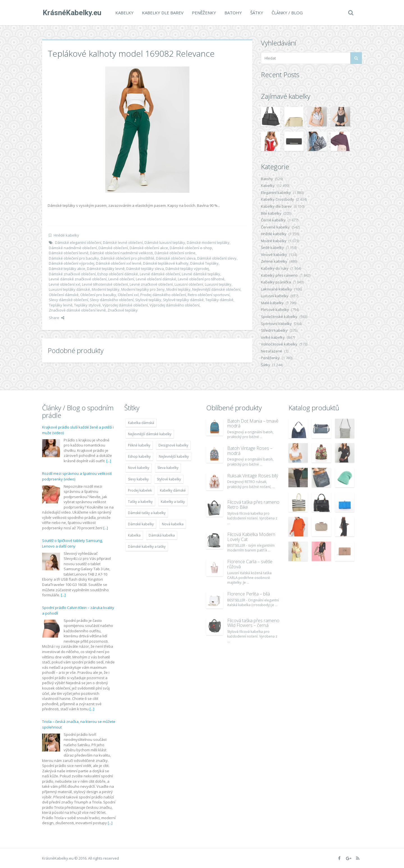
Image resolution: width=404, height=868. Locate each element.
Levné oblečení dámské (156, 279)
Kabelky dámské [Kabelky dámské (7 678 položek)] (173, 490)
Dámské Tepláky (204, 263)
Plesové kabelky (275, 310)
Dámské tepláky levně (106, 269)
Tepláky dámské (219, 300)
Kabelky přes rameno (279, 275)
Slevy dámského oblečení (112, 300)
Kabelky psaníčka (276, 282)
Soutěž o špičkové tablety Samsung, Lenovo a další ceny (72, 543)
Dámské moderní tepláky (208, 242)
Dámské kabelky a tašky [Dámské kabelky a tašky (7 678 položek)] (147, 547)
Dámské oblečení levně (69, 253)
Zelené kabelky (274, 261)
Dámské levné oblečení (123, 242)
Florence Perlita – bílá (249, 594)
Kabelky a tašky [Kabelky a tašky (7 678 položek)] (173, 502)
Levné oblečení (121, 279)
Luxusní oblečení (189, 284)
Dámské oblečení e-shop (191, 248)
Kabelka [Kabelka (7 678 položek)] (134, 535)
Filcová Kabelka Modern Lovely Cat (251, 537)
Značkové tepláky (123, 310)
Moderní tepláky (106, 289)
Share (57, 318)
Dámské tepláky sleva (145, 269)
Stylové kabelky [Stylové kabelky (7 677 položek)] (169, 479)
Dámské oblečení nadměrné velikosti (121, 253)
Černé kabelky (273, 220)
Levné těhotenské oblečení (105, 284)
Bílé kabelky (271, 213)
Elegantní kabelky (276, 193)
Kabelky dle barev (162, 13)
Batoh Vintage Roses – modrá (250, 451)
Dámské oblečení (113, 248)
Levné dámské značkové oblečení (78, 279)
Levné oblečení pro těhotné (201, 279)
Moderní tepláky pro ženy (143, 289)
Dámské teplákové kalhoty (166, 263)
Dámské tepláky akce (67, 269)
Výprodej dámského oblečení (175, 305)
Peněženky (203, 13)
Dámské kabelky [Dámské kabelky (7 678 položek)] (141, 524)
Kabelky (124, 13)
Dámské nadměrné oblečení (73, 248)
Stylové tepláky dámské (183, 300)
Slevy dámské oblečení (68, 300)
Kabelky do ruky (275, 268)
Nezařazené (272, 351)
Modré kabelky (274, 241)
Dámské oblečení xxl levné (119, 263)
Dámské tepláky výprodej (187, 269)
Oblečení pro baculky (98, 295)
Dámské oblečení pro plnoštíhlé (128, 258)
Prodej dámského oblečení (163, 295)
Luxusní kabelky (275, 296)
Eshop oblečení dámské (118, 274)
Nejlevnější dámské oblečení (216, 289)
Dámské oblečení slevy (217, 258)
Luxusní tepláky (218, 284)
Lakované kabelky (276, 289)
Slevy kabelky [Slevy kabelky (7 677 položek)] (138, 479)
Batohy (233, 13)
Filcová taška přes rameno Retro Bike (253, 505)
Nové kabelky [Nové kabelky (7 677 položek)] (139, 468)
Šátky (256, 13)
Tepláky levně (61, 305)
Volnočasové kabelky (279, 344)
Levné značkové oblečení (151, 284)
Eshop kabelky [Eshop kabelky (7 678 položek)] (139, 456)
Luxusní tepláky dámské (69, 289)
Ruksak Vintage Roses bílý (253, 476)
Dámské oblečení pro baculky (74, 258)
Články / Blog (287, 13)
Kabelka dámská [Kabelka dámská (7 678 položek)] (141, 423)
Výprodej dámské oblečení (125, 305)
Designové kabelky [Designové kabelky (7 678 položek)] (173, 445)
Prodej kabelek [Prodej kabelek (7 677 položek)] (140, 490)
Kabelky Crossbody (277, 199)
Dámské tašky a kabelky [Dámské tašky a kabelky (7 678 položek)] (147, 513)
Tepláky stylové (87, 305)
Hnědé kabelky (66, 235)
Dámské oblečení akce (149, 248)
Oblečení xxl (128, 295)
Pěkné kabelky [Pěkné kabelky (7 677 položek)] (139, 445)
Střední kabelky (274, 330)
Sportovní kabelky (276, 324)
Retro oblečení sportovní (209, 295)
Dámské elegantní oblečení (78, 242)
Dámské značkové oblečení (72, 274)
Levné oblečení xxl (65, 284)
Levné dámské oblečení (160, 274)
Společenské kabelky (279, 317)
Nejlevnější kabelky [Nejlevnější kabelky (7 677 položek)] (174, 456)
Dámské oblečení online (175, 253)
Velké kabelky (273, 337)
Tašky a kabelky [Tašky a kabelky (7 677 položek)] (140, 502)
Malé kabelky (272, 303)
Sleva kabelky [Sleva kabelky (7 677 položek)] (168, 468)
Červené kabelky (275, 227)
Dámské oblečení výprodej (72, 263)
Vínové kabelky (274, 255)
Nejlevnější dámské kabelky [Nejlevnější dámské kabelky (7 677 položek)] (150, 434)
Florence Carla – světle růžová (250, 564)
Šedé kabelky (272, 248)
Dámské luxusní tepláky (165, 242)
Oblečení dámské (64, 295)
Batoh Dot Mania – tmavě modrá (253, 423)
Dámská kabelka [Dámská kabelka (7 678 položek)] (162, 535)
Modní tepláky (178, 289)
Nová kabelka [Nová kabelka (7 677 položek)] (173, 524)
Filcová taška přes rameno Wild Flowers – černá (253, 623)
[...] (109, 461)
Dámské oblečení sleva (176, 258)
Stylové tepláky (148, 300)
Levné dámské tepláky (201, 274)
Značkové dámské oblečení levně (77, 310)
